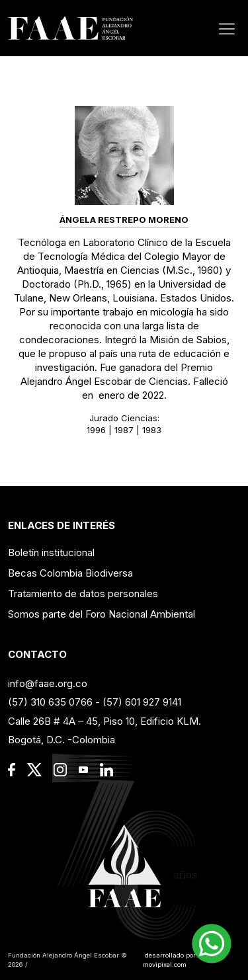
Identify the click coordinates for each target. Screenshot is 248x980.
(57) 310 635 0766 (50, 702)
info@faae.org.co (48, 683)
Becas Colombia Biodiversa (70, 573)
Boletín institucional (51, 552)
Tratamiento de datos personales (83, 593)
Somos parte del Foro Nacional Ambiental (102, 614)
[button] (212, 944)
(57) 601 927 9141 (142, 702)
